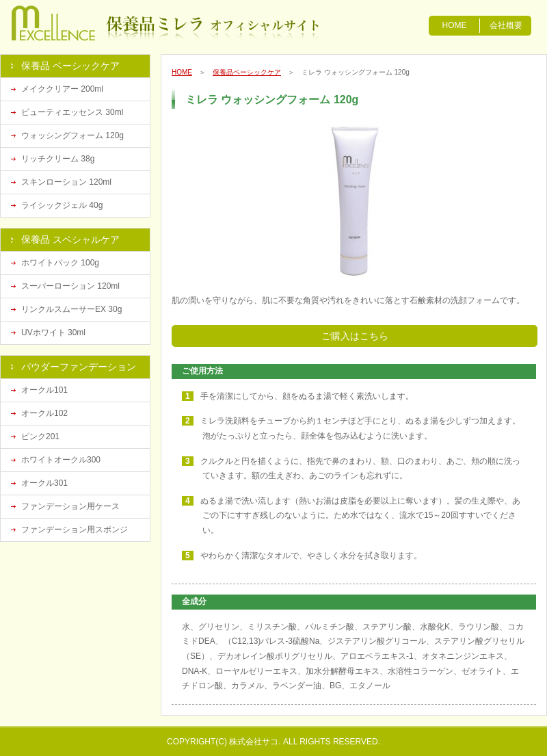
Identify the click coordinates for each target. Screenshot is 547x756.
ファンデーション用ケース (70, 506)
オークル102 (44, 413)
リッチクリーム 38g (58, 159)
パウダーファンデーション (79, 367)
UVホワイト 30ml (53, 333)
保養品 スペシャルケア (70, 239)
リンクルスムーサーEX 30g (71, 309)
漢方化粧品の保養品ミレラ (77, 24)
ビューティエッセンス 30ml (72, 112)
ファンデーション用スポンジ (75, 530)
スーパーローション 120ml (70, 286)
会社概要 (506, 25)
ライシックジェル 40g (62, 205)
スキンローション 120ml (66, 182)
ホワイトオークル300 (61, 460)
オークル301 (44, 483)
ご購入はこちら (355, 336)
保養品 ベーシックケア (70, 66)
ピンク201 (40, 436)
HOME (455, 25)
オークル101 (44, 390)
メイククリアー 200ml (62, 89)
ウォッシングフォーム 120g (72, 135)
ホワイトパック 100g (60, 263)
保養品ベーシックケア (247, 72)
